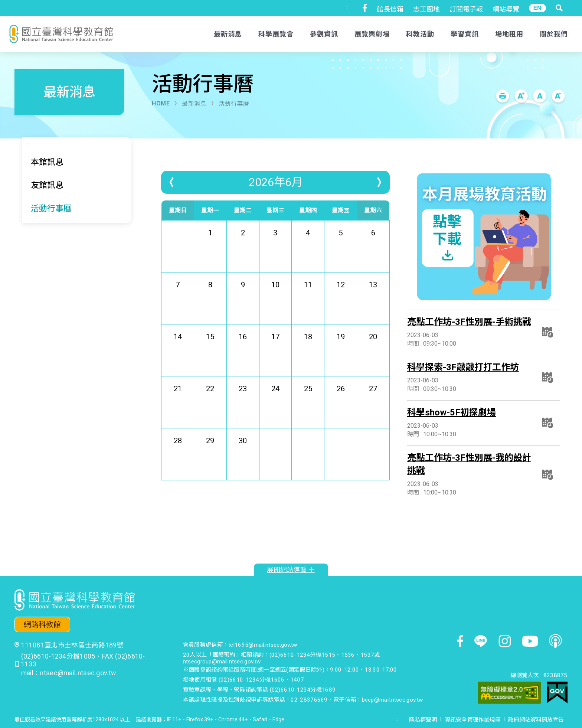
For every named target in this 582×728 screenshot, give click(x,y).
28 (178, 456)
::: (348, 7)
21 (178, 404)
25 (308, 404)
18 (308, 352)
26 (341, 404)
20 (373, 352)
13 (373, 301)
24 (275, 404)
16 (243, 352)
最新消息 (194, 104)
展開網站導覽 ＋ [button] (291, 570)
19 (341, 352)
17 (275, 352)
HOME (161, 103)
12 (341, 301)
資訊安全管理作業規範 (473, 720)
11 (308, 301)
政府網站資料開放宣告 (536, 720)
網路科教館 (42, 625)
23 (243, 404)
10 (275, 301)
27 (373, 404)
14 (178, 352)
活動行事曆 (234, 104)
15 (210, 352)
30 (243, 456)
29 (210, 456)
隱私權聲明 (423, 720)
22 (210, 404)
